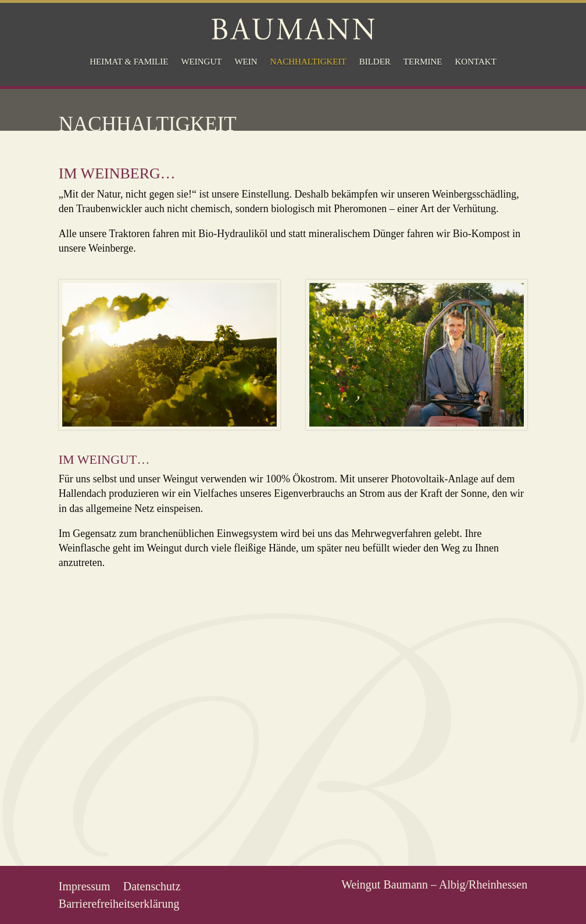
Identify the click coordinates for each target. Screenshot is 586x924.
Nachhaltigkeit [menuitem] (308, 62)
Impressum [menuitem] (85, 885)
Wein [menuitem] (246, 62)
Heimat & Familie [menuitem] (129, 62)
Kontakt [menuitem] (476, 62)
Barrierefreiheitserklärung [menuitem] (119, 902)
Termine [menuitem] (423, 62)
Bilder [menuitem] (375, 62)
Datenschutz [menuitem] (152, 885)
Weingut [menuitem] (201, 62)
